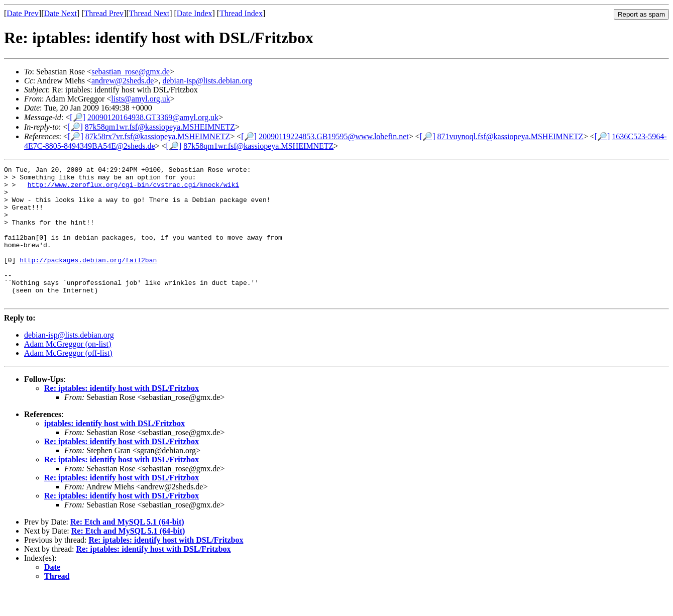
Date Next (61, 13)
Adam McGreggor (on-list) (68, 371)
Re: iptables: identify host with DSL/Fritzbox (122, 415)
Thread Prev (104, 13)
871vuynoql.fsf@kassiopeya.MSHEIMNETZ (510, 136)
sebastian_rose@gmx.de (131, 72)
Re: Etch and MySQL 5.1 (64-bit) (127, 549)
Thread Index (241, 13)
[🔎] (78, 117)
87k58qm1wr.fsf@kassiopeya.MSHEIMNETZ (160, 127)
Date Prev (23, 13)
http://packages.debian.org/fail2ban (88, 279)
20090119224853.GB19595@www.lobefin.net (334, 136)
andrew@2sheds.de (123, 81)
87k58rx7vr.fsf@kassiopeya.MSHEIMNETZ (158, 136)
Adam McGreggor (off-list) (68, 380)
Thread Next (149, 13)
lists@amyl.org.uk (141, 99)
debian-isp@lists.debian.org (207, 81)
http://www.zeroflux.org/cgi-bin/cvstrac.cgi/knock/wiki (133, 189)
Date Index (195, 13)
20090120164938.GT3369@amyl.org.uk (153, 117)
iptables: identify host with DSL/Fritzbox (115, 450)
